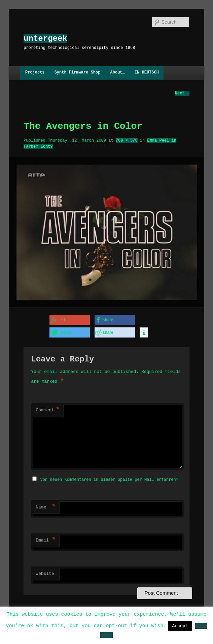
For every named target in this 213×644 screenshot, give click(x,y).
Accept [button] (180, 626)
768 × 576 (127, 140)
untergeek (45, 39)
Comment (48, 410)
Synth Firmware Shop (78, 73)
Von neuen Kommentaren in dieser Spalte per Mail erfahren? (109, 479)
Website (45, 573)
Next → (182, 93)
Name (46, 506)
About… (118, 73)
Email (46, 539)
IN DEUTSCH (147, 73)
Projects (35, 73)
